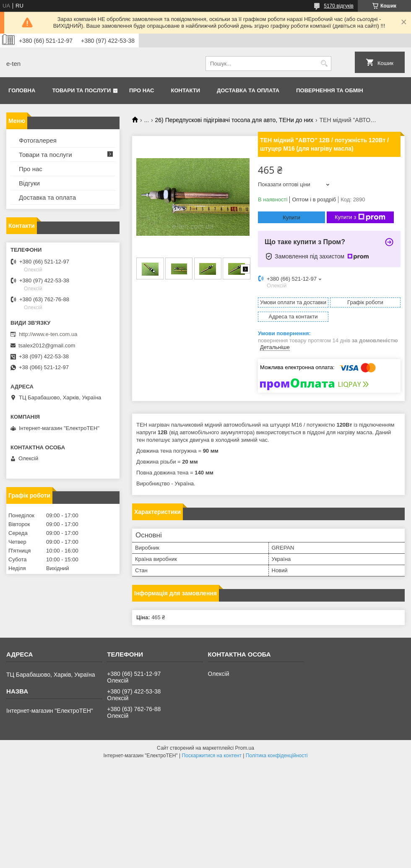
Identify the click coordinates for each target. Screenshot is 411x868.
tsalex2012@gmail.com (47, 345)
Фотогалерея (38, 140)
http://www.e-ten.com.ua (48, 334)
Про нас (142, 90)
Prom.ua (245, 748)
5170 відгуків (339, 6)
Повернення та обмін (329, 90)
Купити (291, 218)
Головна (22, 90)
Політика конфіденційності (277, 756)
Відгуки (29, 183)
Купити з (360, 217)
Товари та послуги (81, 90)
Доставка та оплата (248, 90)
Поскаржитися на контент (212, 756)
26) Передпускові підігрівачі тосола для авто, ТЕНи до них (234, 120)
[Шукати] (324, 64)
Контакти (186, 90)
